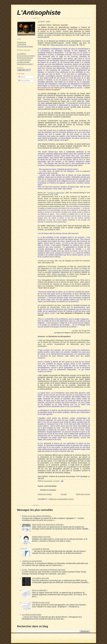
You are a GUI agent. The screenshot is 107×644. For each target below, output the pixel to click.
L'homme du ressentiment (32, 561)
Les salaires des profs (40, 578)
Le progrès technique (24, 60)
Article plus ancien (83, 494)
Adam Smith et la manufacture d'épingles (48, 525)
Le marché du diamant (41, 549)
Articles (22, 77)
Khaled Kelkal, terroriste (41, 537)
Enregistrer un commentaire (48, 490)
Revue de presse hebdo (25, 47)
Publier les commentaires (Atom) (61, 499)
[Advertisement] (24, 121)
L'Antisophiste (39, 13)
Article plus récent (45, 494)
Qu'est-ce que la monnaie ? (26, 56)
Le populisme (22, 54)
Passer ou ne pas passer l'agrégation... (37, 516)
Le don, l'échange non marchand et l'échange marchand (44, 570)
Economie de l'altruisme (25, 58)
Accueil (64, 494)
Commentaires (24, 81)
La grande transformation (32, 615)
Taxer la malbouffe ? (40, 590)
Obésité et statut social (41, 602)
